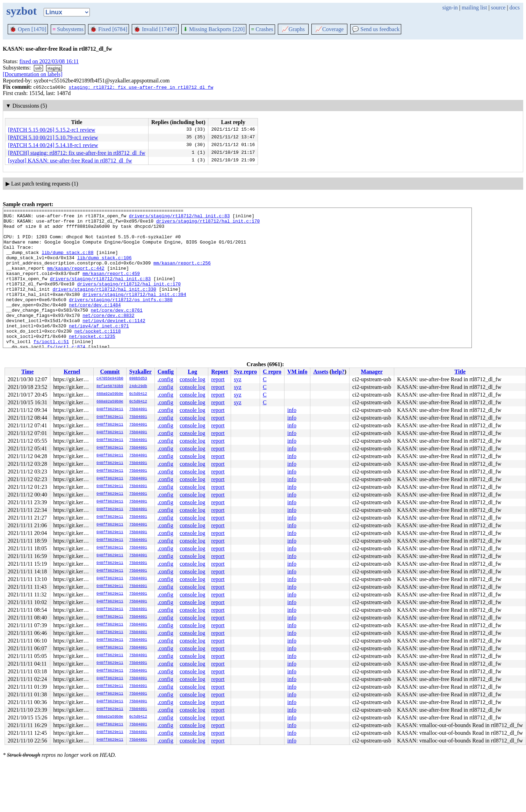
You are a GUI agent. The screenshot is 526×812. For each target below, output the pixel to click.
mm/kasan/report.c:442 (76, 281)
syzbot (21, 11)
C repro (272, 372)
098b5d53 (138, 379)
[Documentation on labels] (33, 74)
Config (166, 372)
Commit (110, 372)
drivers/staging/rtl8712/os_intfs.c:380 (121, 318)
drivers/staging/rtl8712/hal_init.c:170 (208, 224)
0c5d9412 (138, 394)
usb (38, 68)
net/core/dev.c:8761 (117, 331)
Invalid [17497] (155, 29)
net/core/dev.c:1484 (95, 325)
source (498, 8)
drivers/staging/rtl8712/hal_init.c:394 (134, 312)
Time (27, 372)
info (292, 410)
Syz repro (245, 372)
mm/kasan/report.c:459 (111, 287)
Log (192, 372)
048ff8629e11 (110, 409)
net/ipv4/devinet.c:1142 (114, 343)
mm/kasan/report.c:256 (182, 274)
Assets (321, 372)
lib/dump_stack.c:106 (105, 268)
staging (54, 68)
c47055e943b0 (110, 379)
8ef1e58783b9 (110, 386)
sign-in (450, 8)
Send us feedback (376, 29)
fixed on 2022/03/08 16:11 (49, 61)
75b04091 (138, 409)
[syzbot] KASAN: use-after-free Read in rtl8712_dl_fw (70, 161)
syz (237, 379)
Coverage (329, 29)
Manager (372, 372)
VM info (297, 372)
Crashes (262, 29)
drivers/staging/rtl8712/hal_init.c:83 (179, 218)
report (218, 379)
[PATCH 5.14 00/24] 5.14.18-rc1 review (53, 145)
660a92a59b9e (110, 394)
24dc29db (138, 386)
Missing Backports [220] (214, 29)
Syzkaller (140, 372)
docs (515, 8)
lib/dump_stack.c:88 (67, 262)
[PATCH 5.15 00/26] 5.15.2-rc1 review (52, 130)
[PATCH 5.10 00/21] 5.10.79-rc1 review (53, 137)
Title (460, 372)
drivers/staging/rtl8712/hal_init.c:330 (104, 306)
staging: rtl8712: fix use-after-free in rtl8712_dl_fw (141, 87)
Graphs (293, 29)
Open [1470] (28, 29)
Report (219, 372)
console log (192, 379)
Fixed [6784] (109, 29)
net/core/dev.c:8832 (108, 337)
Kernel (72, 372)
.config (165, 379)
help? (338, 372)
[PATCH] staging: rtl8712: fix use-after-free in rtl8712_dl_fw (77, 153)
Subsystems (68, 29)
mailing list (474, 8)
